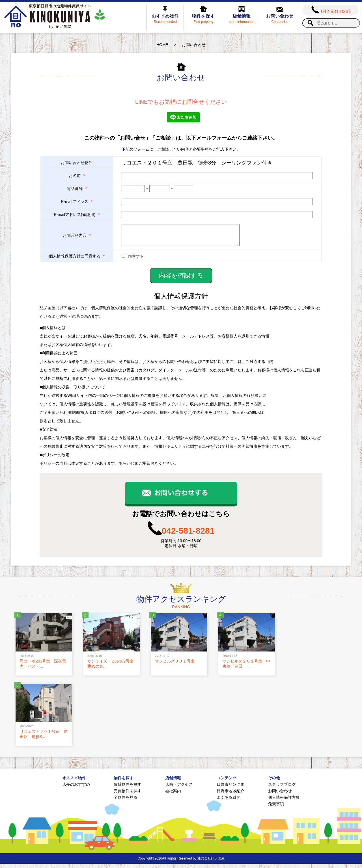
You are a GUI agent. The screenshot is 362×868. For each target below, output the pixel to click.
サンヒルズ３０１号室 (175, 665)
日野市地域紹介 (230, 795)
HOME (162, 45)
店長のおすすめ (76, 789)
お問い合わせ (280, 795)
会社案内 (173, 795)
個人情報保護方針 (284, 802)
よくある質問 (229, 802)
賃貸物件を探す (128, 789)
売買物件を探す (128, 795)
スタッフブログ (282, 789)
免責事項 (276, 808)
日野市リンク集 (230, 789)
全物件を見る (126, 802)
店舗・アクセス (179, 789)
